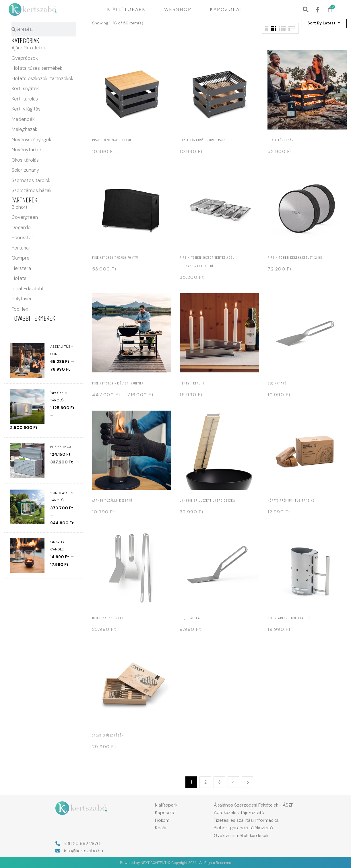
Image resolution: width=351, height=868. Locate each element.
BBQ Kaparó (277, 383)
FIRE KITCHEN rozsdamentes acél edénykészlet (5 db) (207, 261)
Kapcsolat (227, 9)
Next (247, 782)
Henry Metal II (192, 383)
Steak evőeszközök (108, 735)
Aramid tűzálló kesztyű (112, 500)
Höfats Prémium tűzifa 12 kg (291, 500)
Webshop (178, 9)
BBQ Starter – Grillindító (289, 618)
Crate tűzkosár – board (112, 140)
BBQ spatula (190, 618)
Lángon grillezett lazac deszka (207, 500)
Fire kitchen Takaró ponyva (116, 257)
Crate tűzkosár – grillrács (203, 140)
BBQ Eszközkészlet (108, 618)
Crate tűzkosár (280, 140)
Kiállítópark (127, 9)
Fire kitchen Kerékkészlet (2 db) (295, 257)
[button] (306, 10)
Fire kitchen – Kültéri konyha (118, 383)
